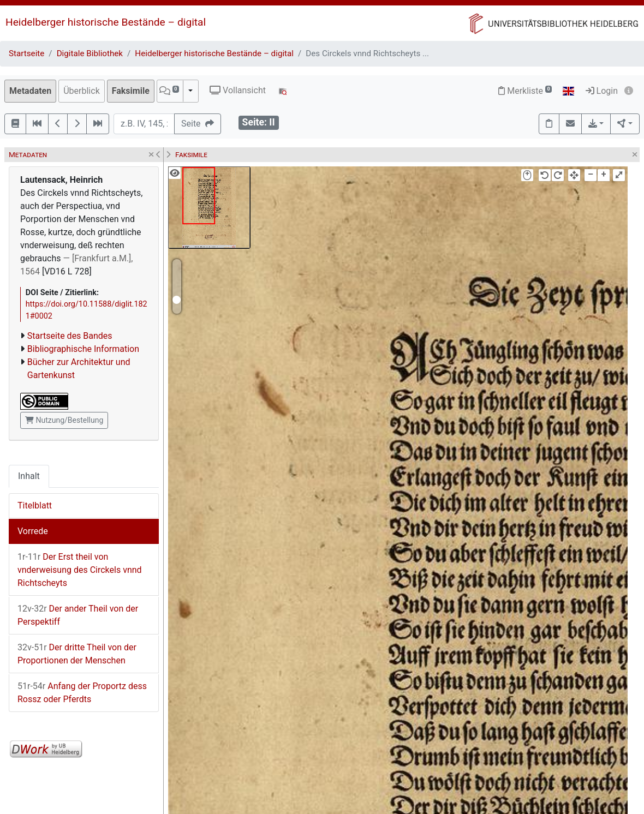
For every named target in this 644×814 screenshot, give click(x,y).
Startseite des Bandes (70, 336)
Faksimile (131, 91)
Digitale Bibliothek (90, 53)
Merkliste (525, 91)
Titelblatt (35, 505)
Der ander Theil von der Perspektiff (78, 615)
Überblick (82, 91)
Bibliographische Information (83, 349)
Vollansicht (238, 90)
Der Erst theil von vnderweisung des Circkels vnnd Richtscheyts (80, 570)
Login (602, 91)
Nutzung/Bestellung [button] (64, 420)
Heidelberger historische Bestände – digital (106, 22)
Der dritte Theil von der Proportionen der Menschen (77, 654)
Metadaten (30, 91)
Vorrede (33, 531)
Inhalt (29, 476)
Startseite (26, 53)
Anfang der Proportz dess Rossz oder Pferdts (82, 693)
